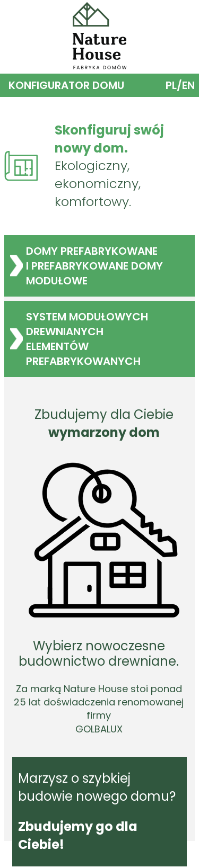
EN (188, 85)
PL (171, 85)
